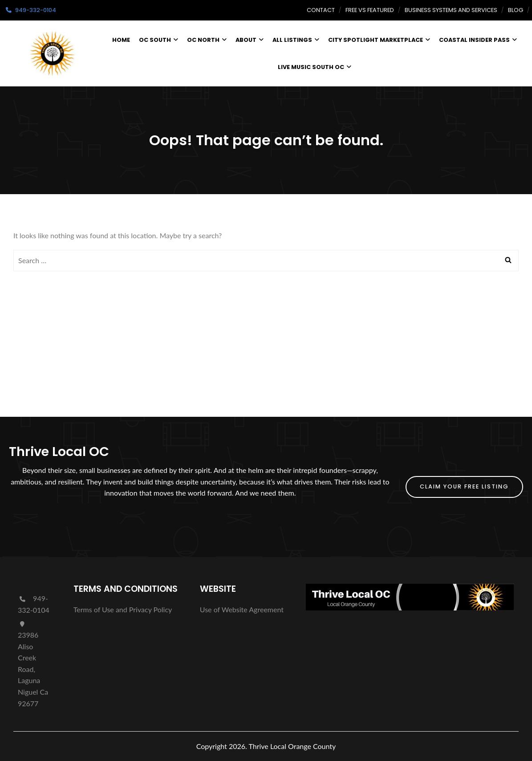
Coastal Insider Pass (478, 40)
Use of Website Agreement (242, 609)
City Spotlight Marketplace (379, 40)
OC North (207, 40)
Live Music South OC (315, 67)
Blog (516, 10)
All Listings (296, 40)
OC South (158, 40)
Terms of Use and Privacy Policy (123, 609)
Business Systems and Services (451, 10)
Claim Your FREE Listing (464, 486)
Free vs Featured (370, 10)
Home (121, 40)
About (250, 40)
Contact (321, 10)
